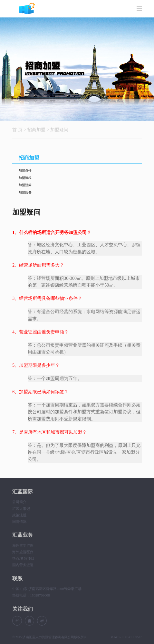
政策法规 (19, 515)
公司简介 (19, 502)
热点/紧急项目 (23, 558)
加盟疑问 (59, 130)
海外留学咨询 (23, 545)
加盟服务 (25, 192)
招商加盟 (36, 130)
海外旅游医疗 (23, 552)
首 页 (17, 130)
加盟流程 (25, 178)
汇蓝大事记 (21, 509)
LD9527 (137, 637)
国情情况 (19, 522)
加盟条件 (25, 170)
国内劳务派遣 (23, 565)
